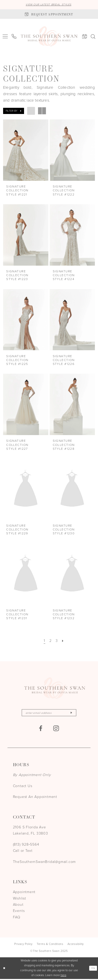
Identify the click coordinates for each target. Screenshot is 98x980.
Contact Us (23, 787)
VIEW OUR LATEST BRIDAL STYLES (49, 5)
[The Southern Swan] (49, 37)
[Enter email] (49, 713)
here (63, 976)
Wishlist (20, 899)
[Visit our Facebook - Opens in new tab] (41, 729)
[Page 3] (57, 641)
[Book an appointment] (49, 14)
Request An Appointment (35, 798)
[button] (5, 37)
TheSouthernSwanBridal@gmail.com (44, 863)
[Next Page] (64, 641)
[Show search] (93, 37)
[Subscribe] (74, 713)
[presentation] (26, 151)
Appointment (24, 893)
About (18, 906)
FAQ (17, 918)
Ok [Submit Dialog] (93, 969)
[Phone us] (14, 37)
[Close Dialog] (5, 969)
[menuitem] (5, 37)
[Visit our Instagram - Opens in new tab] (56, 729)
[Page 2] (50, 641)
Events (19, 912)
